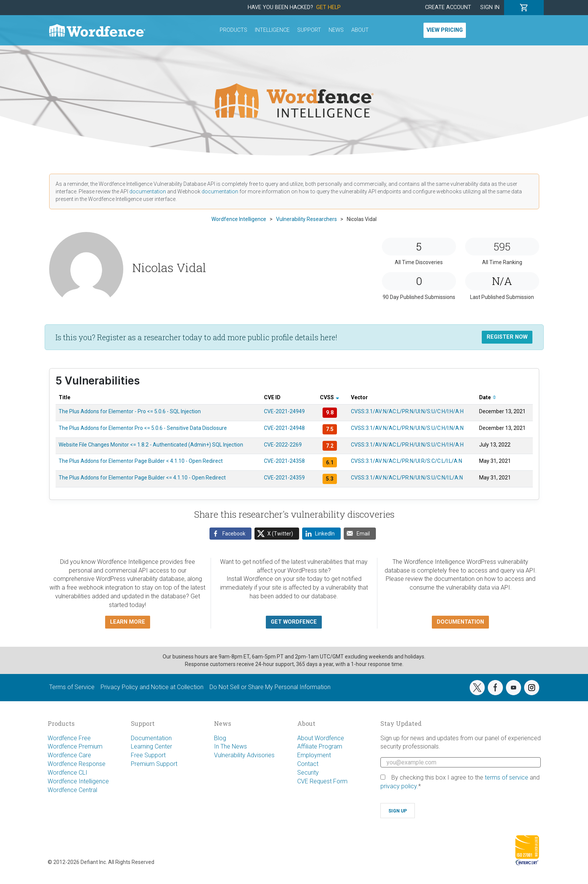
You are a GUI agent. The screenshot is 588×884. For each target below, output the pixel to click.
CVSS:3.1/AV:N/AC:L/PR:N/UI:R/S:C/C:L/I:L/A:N (406, 461)
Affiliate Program (320, 746)
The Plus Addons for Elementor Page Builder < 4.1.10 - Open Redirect (141, 461)
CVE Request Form (322, 781)
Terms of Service (72, 687)
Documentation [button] (460, 622)
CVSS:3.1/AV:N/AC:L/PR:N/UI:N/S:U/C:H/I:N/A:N (407, 428)
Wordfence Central (72, 790)
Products (233, 30)
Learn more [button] (128, 622)
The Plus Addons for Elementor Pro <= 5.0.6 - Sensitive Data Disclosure (143, 428)
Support (309, 30)
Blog (220, 738)
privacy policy (399, 786)
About (360, 30)
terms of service (507, 777)
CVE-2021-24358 (284, 461)
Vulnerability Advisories (244, 755)
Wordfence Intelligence (78, 781)
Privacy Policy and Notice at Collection (152, 687)
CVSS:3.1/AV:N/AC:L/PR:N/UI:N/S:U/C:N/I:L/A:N (407, 478)
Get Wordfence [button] (294, 622)
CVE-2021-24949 (284, 411)
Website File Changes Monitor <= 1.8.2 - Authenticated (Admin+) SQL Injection (151, 445)
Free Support (148, 755)
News (336, 30)
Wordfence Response (77, 764)
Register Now (507, 337)
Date (488, 397)
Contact (308, 764)
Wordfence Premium (75, 746)
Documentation (151, 738)
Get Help (328, 7)
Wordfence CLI (67, 773)
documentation (148, 191)
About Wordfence (321, 738)
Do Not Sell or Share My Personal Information (270, 687)
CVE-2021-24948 (284, 428)
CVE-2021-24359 (284, 478)
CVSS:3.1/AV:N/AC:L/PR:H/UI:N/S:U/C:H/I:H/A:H (407, 445)
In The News (230, 746)
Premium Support (154, 764)
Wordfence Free (69, 738)
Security (308, 773)
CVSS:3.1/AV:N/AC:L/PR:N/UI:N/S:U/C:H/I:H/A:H (407, 411)
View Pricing (445, 30)
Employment (314, 755)
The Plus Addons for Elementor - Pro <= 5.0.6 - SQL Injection (130, 411)
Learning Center (151, 746)
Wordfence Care (69, 755)
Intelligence (272, 30)
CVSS (330, 397)
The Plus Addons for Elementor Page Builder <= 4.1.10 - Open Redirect (142, 478)
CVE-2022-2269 (283, 445)
